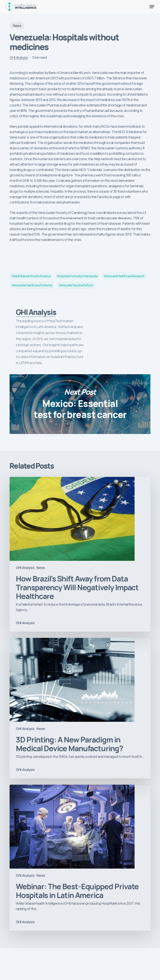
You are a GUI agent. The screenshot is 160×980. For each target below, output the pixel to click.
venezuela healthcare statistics (32, 285)
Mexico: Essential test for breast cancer (80, 404)
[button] (152, 7)
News (17, 26)
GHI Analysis (19, 57)
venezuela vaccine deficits (76, 285)
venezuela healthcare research (124, 276)
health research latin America (31, 276)
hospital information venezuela (77, 276)
